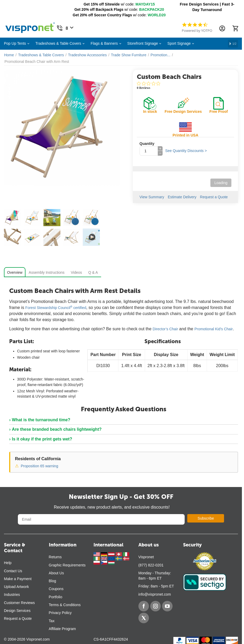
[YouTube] (167, 606)
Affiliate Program (62, 629)
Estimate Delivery (182, 197)
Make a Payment (18, 579)
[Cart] (235, 28)
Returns (55, 557)
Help (8, 563)
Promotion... (160, 55)
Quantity (147, 144)
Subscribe (206, 518)
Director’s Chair (165, 329)
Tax (52, 621)
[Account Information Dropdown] (222, 28)
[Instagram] (155, 606)
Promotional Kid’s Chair (214, 329)
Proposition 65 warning (39, 466)
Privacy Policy (60, 613)
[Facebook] (144, 606)
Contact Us (13, 571)
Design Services (17, 611)
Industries (12, 595)
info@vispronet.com (155, 594)
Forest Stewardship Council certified (56, 308)
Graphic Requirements (67, 565)
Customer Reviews (19, 603)
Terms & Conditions (65, 605)
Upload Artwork (16, 587)
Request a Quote (214, 197)
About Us (56, 573)
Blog (53, 581)
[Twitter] (144, 618)
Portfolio (56, 597)
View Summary (152, 197)
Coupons (56, 589)
